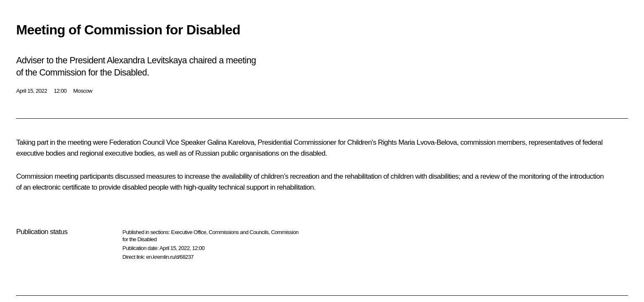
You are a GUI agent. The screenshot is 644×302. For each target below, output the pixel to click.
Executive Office (188, 232)
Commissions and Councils (239, 232)
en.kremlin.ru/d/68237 (170, 257)
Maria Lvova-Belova (427, 142)
